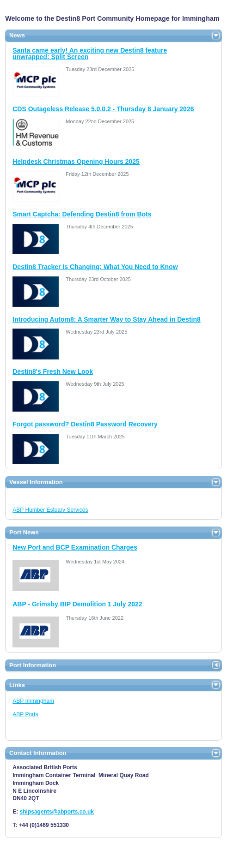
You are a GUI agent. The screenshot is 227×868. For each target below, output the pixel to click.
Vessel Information (36, 482)
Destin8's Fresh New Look (53, 371)
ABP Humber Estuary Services (50, 510)
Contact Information (38, 753)
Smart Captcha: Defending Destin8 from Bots (82, 214)
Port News (24, 532)
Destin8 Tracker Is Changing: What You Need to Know (95, 267)
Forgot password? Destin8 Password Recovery (85, 424)
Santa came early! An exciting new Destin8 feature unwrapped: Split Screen (90, 54)
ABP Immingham (33, 701)
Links (17, 685)
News (17, 35)
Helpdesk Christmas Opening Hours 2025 (76, 162)
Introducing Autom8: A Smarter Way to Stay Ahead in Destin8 (107, 319)
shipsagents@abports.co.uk (57, 812)
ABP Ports (25, 714)
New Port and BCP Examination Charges (75, 547)
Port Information (33, 665)
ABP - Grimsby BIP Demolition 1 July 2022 (77, 604)
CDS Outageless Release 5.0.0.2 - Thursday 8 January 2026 (103, 109)
